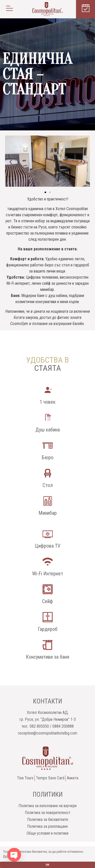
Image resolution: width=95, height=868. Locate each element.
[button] (9, 9)
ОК (47, 865)
